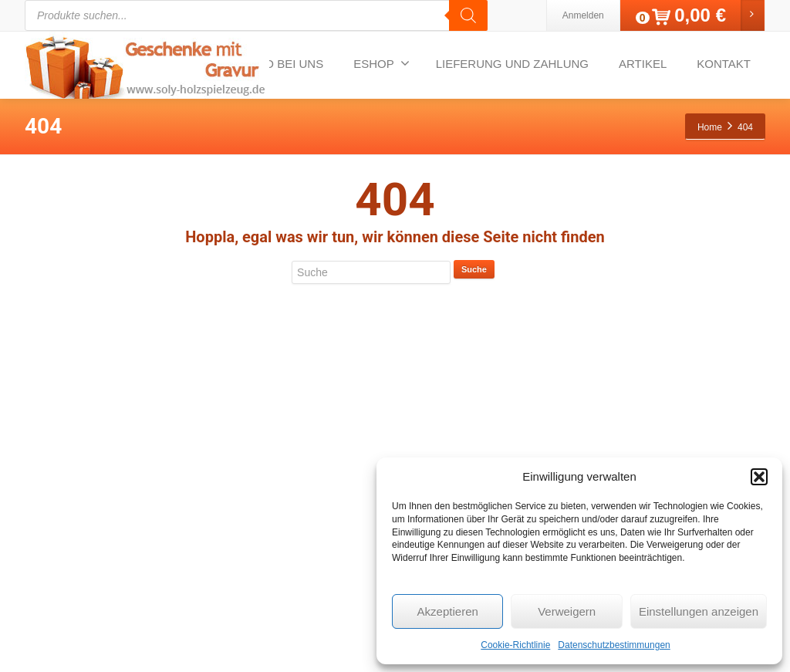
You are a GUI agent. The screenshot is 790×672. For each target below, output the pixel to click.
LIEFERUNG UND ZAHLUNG (512, 64)
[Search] (468, 15)
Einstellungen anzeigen (699, 611)
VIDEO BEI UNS (280, 64)
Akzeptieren (448, 611)
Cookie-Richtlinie (515, 645)
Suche (474, 269)
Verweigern (567, 611)
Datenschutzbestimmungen (614, 645)
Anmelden (583, 15)
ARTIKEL (643, 64)
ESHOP (381, 63)
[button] (759, 477)
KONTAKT (724, 64)
